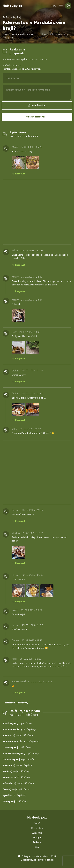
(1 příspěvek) (17, 723)
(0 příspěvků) (18, 736)
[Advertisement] (37, 212)
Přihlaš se (8, 69)
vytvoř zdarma (33, 69)
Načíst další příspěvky (17, 703)
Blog (37, 847)
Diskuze (37, 842)
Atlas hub (37, 833)
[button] (61, 6)
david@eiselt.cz (46, 860)
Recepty (37, 838)
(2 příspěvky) (19, 729)
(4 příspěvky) (16, 772)
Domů (37, 823)
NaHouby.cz (12, 6)
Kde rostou (37, 828)
